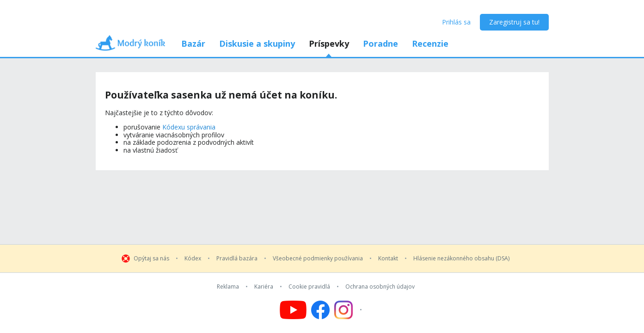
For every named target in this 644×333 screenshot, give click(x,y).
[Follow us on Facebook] (320, 310)
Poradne (380, 43)
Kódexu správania (189, 127)
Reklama (228, 287)
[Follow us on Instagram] (349, 310)
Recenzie (430, 43)
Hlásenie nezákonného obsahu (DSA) (461, 259)
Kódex (193, 259)
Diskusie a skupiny (257, 43)
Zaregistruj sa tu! (514, 22)
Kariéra (264, 287)
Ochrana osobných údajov (380, 287)
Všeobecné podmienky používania (318, 259)
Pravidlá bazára (237, 259)
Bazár (193, 43)
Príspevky (329, 43)
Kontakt (388, 259)
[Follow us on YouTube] (293, 310)
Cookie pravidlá (309, 287)
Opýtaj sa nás (151, 259)
